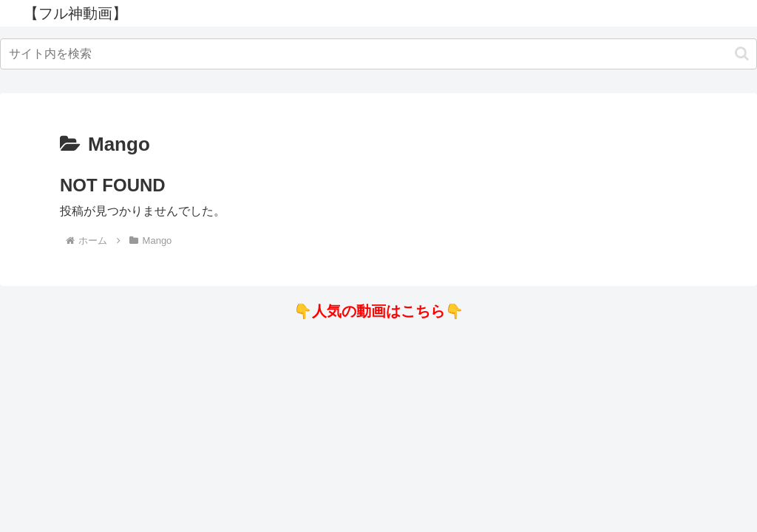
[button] (742, 54)
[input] (378, 54)
